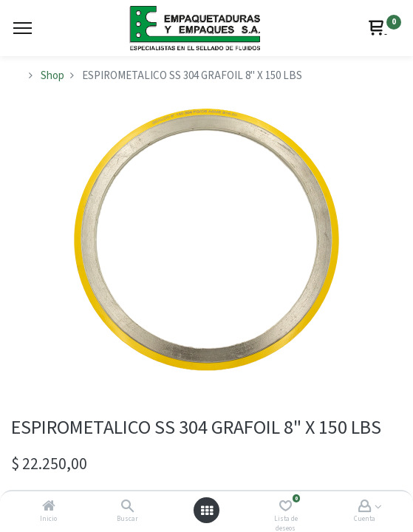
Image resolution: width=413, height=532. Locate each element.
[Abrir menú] (207, 511)
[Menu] (23, 28)
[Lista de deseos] (286, 507)
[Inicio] (49, 507)
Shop (52, 76)
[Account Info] (365, 507)
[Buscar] (127, 507)
